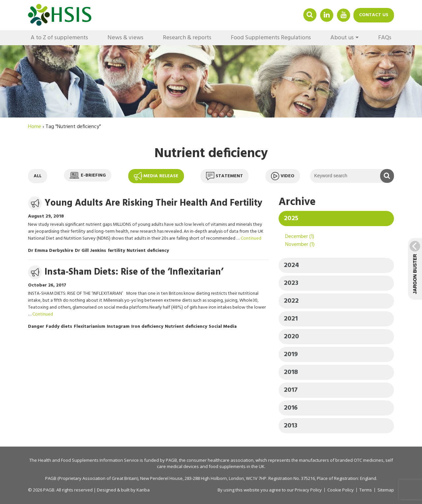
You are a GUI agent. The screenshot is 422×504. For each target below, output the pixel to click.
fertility (116, 251)
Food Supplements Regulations (271, 38)
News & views (125, 38)
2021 (291, 319)
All (38, 176)
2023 (291, 283)
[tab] (336, 218)
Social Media (223, 327)
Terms (366, 490)
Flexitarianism (90, 327)
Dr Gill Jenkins (90, 251)
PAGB (171, 460)
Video (283, 176)
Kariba (143, 490)
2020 (291, 337)
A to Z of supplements (59, 38)
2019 (291, 354)
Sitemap (386, 490)
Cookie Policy (341, 490)
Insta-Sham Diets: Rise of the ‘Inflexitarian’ (134, 272)
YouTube (344, 15)
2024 (291, 265)
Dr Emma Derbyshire (51, 251)
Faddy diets (59, 327)
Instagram (118, 327)
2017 (291, 390)
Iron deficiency (147, 327)
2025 (291, 218)
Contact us (374, 15)
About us (342, 38)
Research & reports (187, 38)
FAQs (385, 38)
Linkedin (327, 15)
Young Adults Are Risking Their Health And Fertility (153, 203)
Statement (225, 176)
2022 (291, 301)
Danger (36, 327)
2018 (291, 372)
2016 (291, 408)
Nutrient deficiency (148, 251)
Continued (251, 238)
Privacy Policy (308, 490)
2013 (291, 426)
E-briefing (88, 175)
